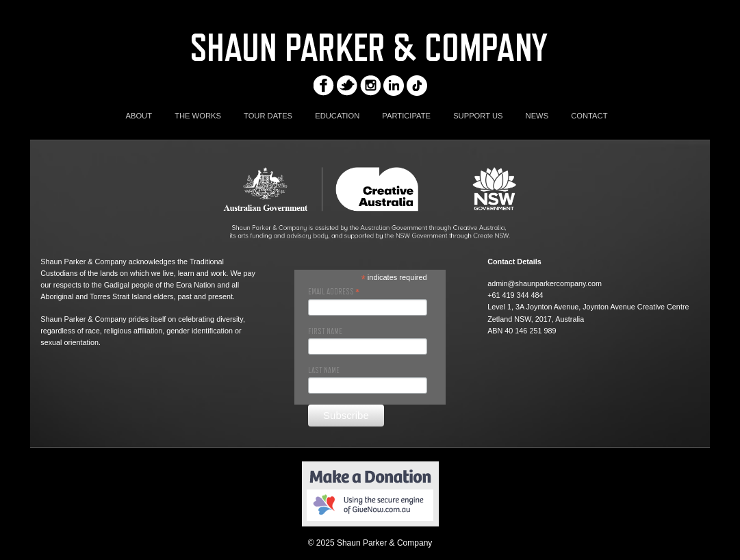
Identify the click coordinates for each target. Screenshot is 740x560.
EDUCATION (337, 116)
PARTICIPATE (406, 116)
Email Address (334, 292)
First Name (325, 331)
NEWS (537, 116)
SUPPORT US (478, 116)
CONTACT (589, 116)
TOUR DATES (268, 116)
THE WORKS (198, 116)
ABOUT (139, 116)
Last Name (324, 370)
